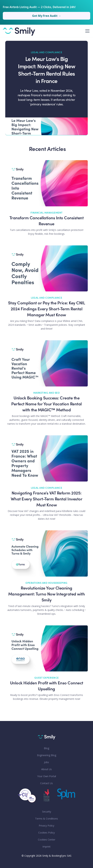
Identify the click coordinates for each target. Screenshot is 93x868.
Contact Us (46, 783)
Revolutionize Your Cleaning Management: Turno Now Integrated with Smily (47, 594)
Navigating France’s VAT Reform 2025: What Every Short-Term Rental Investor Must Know (47, 499)
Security (47, 812)
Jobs (46, 762)
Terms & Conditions (46, 819)
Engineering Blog (47, 755)
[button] (87, 31)
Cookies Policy (46, 833)
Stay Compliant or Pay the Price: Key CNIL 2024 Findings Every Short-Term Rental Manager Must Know (47, 309)
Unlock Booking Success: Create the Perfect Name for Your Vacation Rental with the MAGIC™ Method (46, 404)
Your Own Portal (47, 776)
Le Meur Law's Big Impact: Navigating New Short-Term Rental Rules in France (46, 71)
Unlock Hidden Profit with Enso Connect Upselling (47, 686)
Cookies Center (47, 840)
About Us (46, 769)
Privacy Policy (46, 826)
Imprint (46, 847)
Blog (46, 748)
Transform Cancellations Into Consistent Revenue (47, 221)
